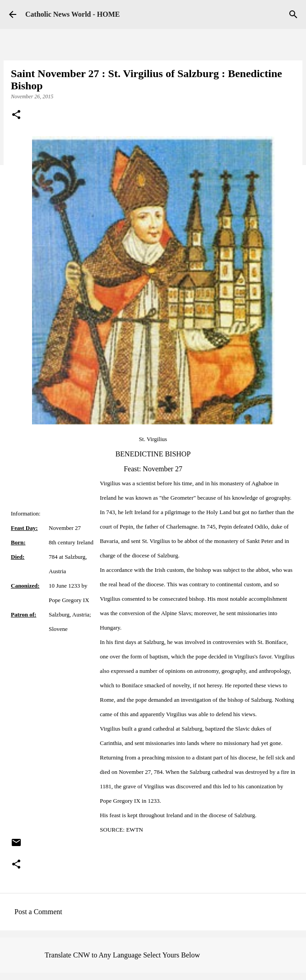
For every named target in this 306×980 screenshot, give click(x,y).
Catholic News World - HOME (72, 14)
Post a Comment (38, 912)
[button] (16, 115)
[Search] (293, 14)
